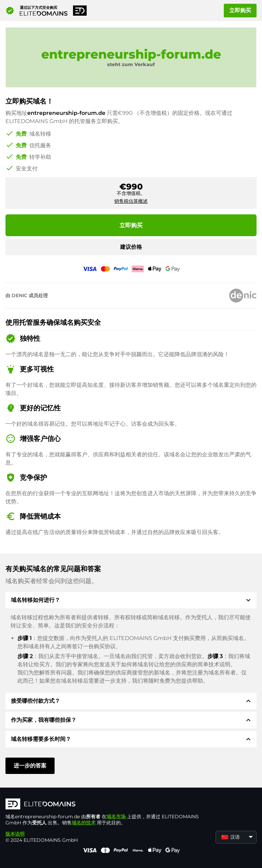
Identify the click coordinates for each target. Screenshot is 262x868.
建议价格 (131, 247)
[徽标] (108, 805)
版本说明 (15, 834)
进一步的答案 (30, 766)
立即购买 (240, 10)
